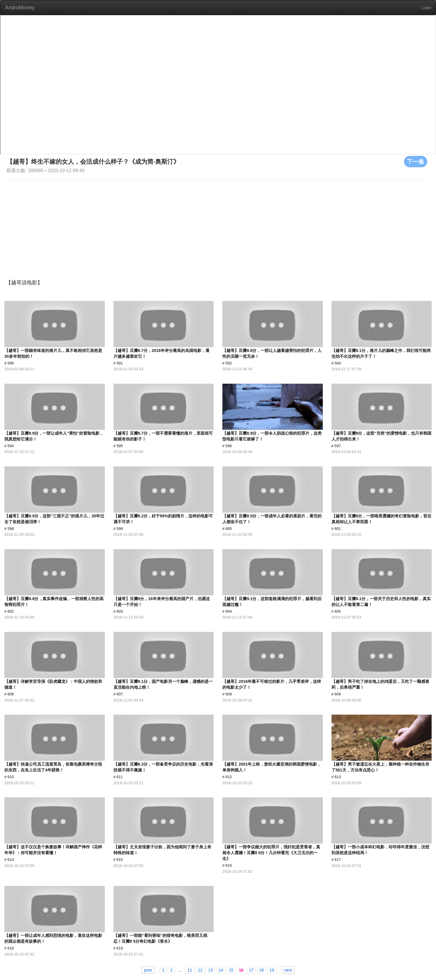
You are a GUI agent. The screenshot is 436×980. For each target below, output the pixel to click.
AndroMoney (20, 8)
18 (262, 970)
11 (190, 970)
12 (200, 970)
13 (210, 970)
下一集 (416, 161)
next (288, 970)
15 (231, 970)
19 (272, 970)
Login (426, 8)
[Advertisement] (218, 224)
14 (221, 970)
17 (251, 970)
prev (148, 970)
